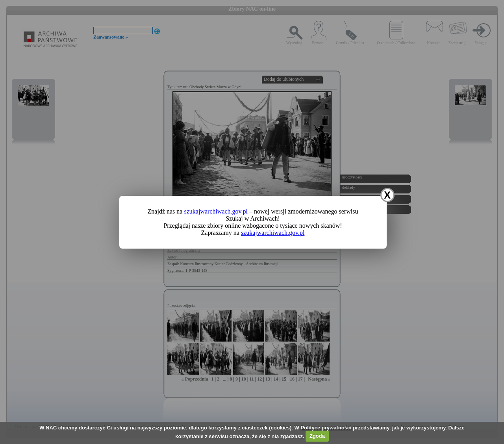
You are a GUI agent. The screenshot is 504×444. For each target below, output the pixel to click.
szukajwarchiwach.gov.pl (216, 211)
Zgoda (317, 436)
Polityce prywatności (326, 428)
